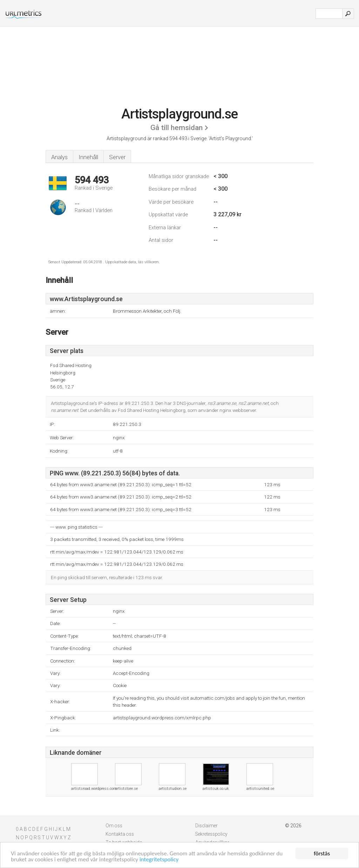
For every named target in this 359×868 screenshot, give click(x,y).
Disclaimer (206, 826)
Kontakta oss (120, 834)
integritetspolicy (159, 860)
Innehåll (88, 157)
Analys (59, 157)
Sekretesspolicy (211, 834)
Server (117, 157)
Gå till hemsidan (177, 128)
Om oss (114, 826)
